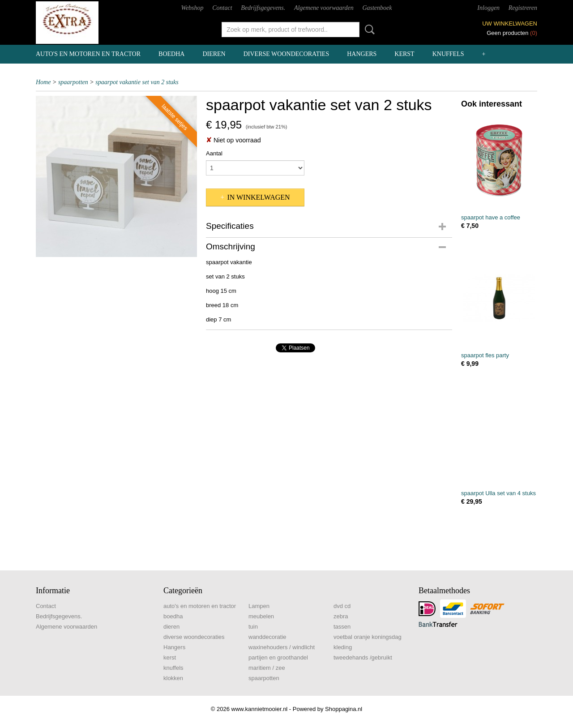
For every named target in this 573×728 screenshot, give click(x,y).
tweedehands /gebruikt (363, 657)
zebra (341, 616)
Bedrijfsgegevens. (263, 8)
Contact (222, 8)
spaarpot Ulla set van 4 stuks (498, 493)
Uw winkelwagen (510, 24)
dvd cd (342, 606)
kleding (343, 647)
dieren (214, 54)
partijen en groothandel (278, 657)
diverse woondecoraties (286, 54)
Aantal (214, 153)
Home (43, 82)
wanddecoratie (267, 637)
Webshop (192, 8)
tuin (253, 627)
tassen (342, 627)
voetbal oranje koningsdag (368, 637)
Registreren (523, 8)
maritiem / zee (267, 668)
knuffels (448, 54)
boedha (171, 54)
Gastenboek (377, 8)
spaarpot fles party (485, 355)
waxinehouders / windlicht (282, 647)
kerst (404, 54)
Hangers (362, 54)
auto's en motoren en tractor (88, 54)
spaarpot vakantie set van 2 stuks (137, 82)
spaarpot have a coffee (491, 217)
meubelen (261, 616)
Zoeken (368, 30)
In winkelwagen (258, 197)
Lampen (259, 606)
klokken (173, 678)
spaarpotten (73, 82)
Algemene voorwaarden (324, 8)
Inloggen (488, 8)
